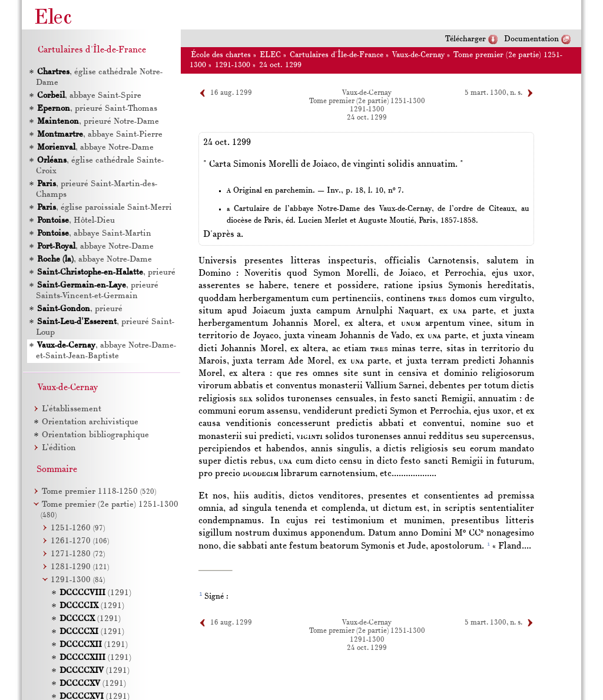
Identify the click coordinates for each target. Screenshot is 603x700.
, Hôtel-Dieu (75, 221)
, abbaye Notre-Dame (95, 148)
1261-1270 (80, 541)
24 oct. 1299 (280, 65)
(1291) (95, 593)
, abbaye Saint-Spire (89, 96)
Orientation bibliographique (95, 435)
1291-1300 (233, 65)
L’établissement (72, 409)
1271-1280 (78, 554)
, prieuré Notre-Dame (97, 122)
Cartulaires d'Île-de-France (337, 55)
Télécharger (465, 39)
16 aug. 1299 (231, 93)
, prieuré (106, 273)
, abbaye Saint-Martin (94, 234)
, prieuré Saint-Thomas (97, 109)
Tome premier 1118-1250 (99, 492)
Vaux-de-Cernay (418, 55)
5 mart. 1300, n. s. (493, 93)
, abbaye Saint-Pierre (99, 135)
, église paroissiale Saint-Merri (104, 208)
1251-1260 (78, 528)
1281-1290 (80, 567)
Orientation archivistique (90, 422)
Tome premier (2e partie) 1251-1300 (367, 101)
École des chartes (221, 55)
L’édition (59, 448)
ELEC (270, 55)
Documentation (531, 39)
